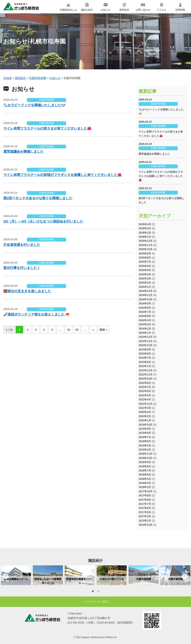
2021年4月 (145, 408)
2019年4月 (145, 450)
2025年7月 (145, 262)
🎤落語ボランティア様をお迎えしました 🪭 (36, 314)
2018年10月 (146, 458)
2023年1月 (145, 366)
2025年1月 (145, 287)
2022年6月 (145, 391)
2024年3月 (145, 324)
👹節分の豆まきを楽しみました (27, 291)
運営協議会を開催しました (24, 152)
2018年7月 (145, 470)
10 (69, 330)
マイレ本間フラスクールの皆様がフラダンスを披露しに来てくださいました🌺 (62, 175)
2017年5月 (145, 512)
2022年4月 (145, 399)
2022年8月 (145, 383)
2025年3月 (145, 278)
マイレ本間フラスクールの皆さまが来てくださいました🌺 (47, 128)
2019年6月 (145, 441)
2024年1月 (145, 333)
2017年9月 (145, 495)
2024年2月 (145, 329)
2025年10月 (146, 249)
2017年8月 (145, 500)
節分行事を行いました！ (22, 268)
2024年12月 (146, 291)
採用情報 (180, 7)
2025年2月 (145, 283)
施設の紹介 (87, 7)
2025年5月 (145, 270)
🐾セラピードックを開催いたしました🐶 (34, 105)
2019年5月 (145, 445)
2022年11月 (146, 374)
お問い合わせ (143, 7)
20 (77, 330)
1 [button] (93, 592)
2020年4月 (145, 412)
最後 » (103, 330)
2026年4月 (145, 224)
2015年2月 (145, 521)
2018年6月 (145, 475)
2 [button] (98, 592)
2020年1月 (145, 420)
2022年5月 (145, 395)
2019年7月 (145, 437)
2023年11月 (146, 341)
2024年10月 (146, 299)
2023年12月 (146, 337)
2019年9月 (145, 429)
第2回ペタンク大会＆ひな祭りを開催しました (38, 198)
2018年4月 (145, 483)
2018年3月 (145, 487)
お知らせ (106, 7)
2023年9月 (145, 349)
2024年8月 (145, 308)
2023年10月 (146, 345)
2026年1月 (145, 237)
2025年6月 (145, 266)
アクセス (162, 7)
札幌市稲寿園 (46, 100)
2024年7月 (145, 312)
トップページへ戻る (96, 602)
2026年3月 (145, 228)
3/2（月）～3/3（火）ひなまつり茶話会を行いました (43, 221)
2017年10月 (146, 491)
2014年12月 (146, 525)
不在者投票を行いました (22, 245)
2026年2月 (145, 233)
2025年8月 (145, 258)
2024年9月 (145, 303)
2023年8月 (145, 354)
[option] (16, 575)
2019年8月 (145, 433)
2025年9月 (145, 253)
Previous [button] (6, 576)
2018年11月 (146, 454)
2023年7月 (145, 358)
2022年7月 (145, 387)
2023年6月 (145, 362)
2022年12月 (146, 370)
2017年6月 (145, 508)
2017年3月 (145, 516)
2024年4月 (145, 320)
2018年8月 (145, 466)
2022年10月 (146, 379)
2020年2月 (145, 416)
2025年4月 (145, 274)
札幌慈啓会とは (68, 7)
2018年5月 (145, 479)
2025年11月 (146, 245)
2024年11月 (146, 295)
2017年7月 (145, 504)
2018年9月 (145, 462)
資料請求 (124, 7)
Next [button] (184, 576)
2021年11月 (146, 404)
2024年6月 (145, 316)
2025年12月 (146, 241)
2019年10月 (146, 425)
